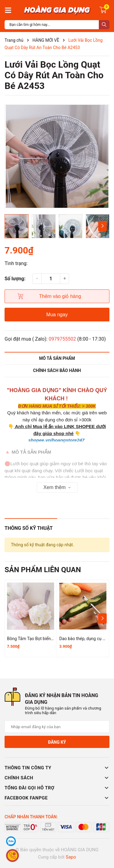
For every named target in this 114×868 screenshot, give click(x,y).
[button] (102, 226)
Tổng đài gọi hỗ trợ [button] (57, 788)
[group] (57, 156)
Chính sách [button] (57, 778)
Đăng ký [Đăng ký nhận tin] (57, 742)
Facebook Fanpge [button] (57, 798)
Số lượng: (15, 279)
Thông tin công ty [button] (57, 768)
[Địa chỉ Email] (57, 727)
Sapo (71, 857)
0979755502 (62, 339)
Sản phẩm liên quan (43, 570)
